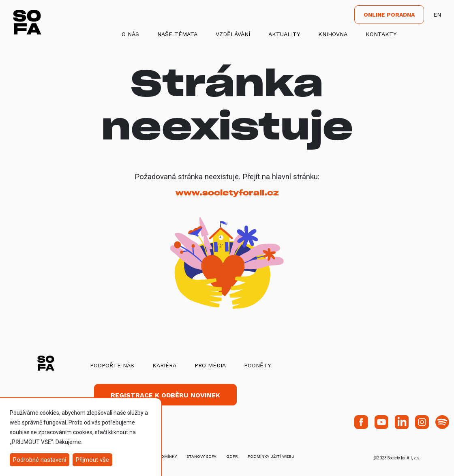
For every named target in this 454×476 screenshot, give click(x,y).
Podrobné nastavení (40, 460)
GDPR (232, 456)
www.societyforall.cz (227, 193)
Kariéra (164, 365)
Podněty (257, 365)
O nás (130, 34)
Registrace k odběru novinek (165, 395)
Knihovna (333, 34)
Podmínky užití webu (271, 456)
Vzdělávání (233, 34)
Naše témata (177, 34)
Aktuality (284, 34)
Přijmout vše (92, 460)
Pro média (210, 365)
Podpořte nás (112, 365)
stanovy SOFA (201, 456)
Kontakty (381, 34)
